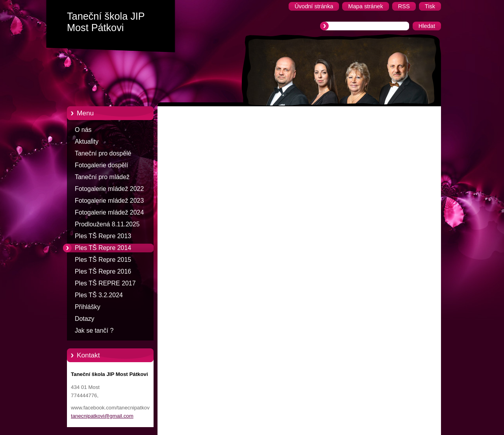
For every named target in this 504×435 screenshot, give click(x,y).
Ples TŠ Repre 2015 (103, 260)
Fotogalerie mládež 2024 (109, 212)
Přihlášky (88, 307)
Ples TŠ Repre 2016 (103, 271)
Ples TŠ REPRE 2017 (105, 283)
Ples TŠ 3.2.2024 (99, 295)
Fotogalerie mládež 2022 (109, 189)
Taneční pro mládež (102, 177)
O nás (83, 130)
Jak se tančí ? (94, 330)
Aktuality (87, 142)
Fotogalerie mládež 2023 (109, 201)
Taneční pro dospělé (103, 153)
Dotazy (85, 319)
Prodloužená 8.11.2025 (107, 224)
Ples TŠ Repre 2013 (103, 236)
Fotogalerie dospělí (101, 165)
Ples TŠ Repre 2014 (103, 248)
